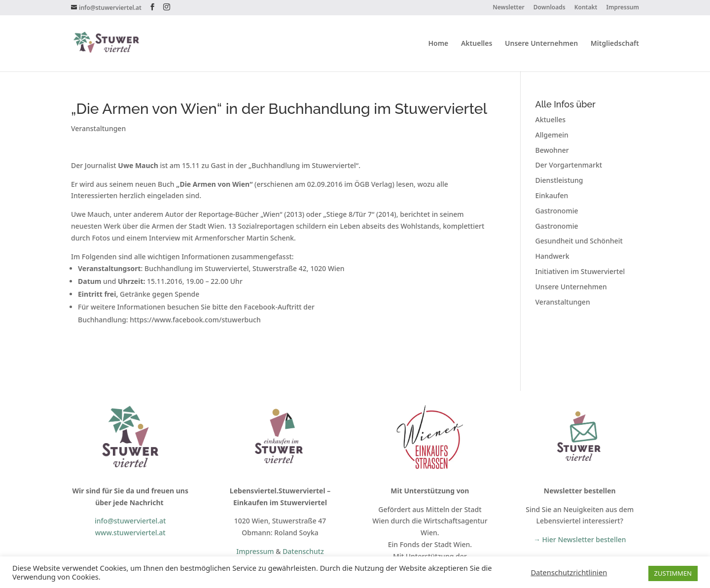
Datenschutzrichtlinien (569, 572)
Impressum (623, 8)
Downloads (550, 8)
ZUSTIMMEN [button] (673, 573)
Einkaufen (552, 195)
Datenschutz (303, 551)
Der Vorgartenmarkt (569, 165)
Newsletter (509, 8)
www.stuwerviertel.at (130, 533)
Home (438, 44)
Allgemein (552, 135)
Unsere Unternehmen (541, 44)
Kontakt (586, 8)
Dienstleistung (559, 180)
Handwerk (552, 256)
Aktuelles (477, 44)
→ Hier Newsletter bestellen (580, 539)
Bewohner (552, 150)
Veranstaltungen (98, 128)
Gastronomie (557, 211)
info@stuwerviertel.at (130, 521)
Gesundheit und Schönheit (579, 241)
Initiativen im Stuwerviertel (580, 271)
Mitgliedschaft (615, 44)
